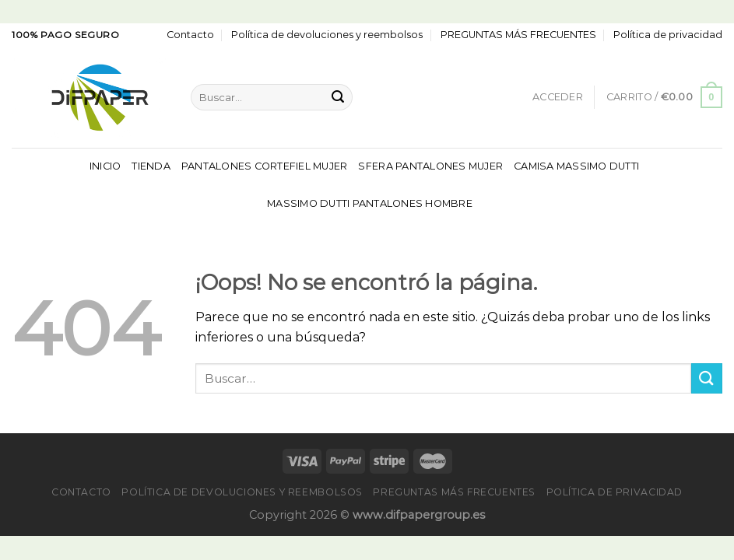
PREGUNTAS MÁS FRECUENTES (518, 35)
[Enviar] (338, 97)
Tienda (151, 166)
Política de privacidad (668, 35)
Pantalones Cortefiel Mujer (265, 166)
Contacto (190, 35)
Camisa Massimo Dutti (576, 166)
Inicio (105, 166)
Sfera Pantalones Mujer (430, 166)
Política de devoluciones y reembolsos (327, 35)
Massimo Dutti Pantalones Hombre (370, 203)
